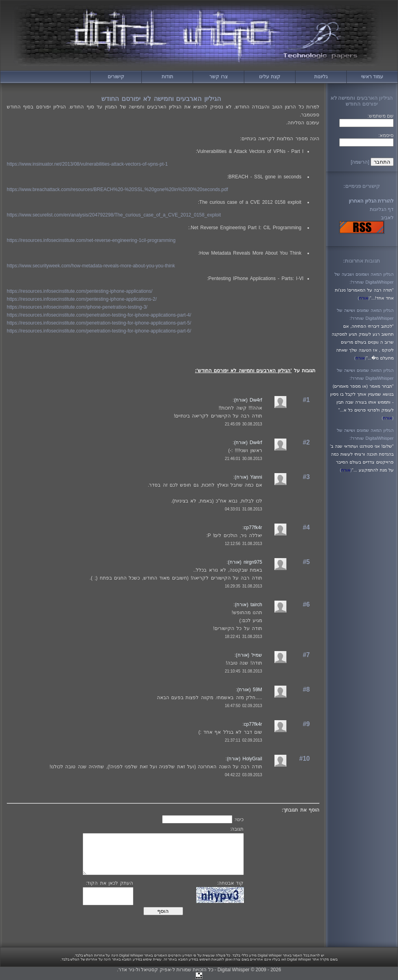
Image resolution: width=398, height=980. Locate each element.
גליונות (321, 77)
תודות (167, 77)
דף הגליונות (382, 209)
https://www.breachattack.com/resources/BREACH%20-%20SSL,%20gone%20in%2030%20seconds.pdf (117, 189)
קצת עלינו (270, 77)
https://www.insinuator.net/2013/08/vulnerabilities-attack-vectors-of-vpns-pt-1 (87, 164)
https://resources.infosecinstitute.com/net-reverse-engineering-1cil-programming (91, 240)
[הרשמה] (360, 162)
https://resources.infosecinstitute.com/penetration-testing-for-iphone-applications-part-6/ (99, 331)
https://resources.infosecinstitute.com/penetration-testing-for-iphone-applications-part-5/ (99, 323)
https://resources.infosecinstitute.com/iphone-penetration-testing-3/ (77, 307)
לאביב (387, 218)
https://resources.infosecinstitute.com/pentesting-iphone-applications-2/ (82, 299)
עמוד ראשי (372, 77)
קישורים (116, 77)
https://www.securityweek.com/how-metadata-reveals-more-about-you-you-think (91, 266)
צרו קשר (218, 77)
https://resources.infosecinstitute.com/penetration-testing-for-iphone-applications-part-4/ (99, 315)
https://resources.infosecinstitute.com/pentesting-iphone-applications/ (80, 291)
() (363, 298)
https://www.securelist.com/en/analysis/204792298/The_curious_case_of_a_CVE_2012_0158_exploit (114, 215)
